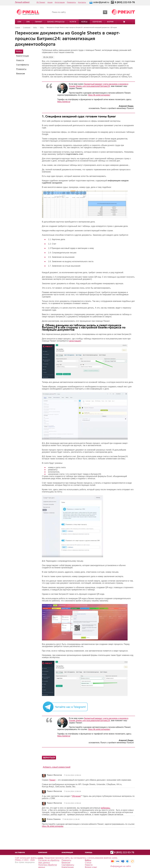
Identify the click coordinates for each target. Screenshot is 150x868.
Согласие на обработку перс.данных (49, 861)
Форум (110, 22)
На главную (20, 853)
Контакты (82, 2)
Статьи (88, 863)
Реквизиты (71, 2)
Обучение (97, 22)
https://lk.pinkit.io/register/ (99, 95)
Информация (67, 853)
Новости (89, 865)
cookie (40, 858)
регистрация (75, 341)
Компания (43, 853)
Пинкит (39, 22)
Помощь (89, 853)
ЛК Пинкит (41, 2)
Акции (50, 2)
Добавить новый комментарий (57, 767)
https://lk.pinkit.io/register (53, 826)
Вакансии (66, 863)
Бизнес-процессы (56, 22)
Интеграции (60, 2)
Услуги (73, 22)
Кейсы (84, 22)
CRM (19, 22)
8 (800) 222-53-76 (125, 2)
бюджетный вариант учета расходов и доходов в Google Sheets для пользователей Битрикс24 (99, 85)
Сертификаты (68, 865)
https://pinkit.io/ (64, 102)
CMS (28, 22)
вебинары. (106, 808)
